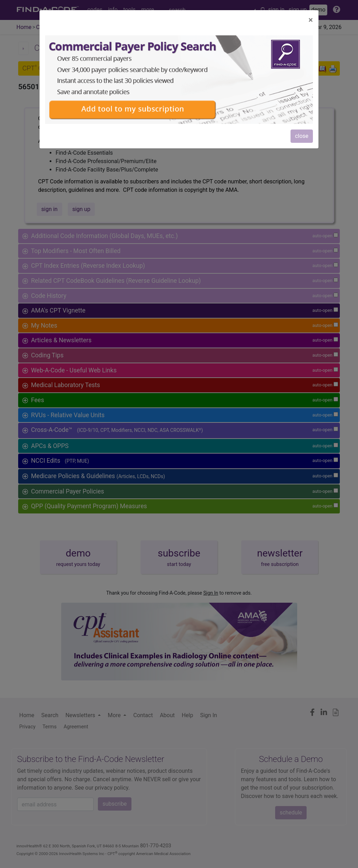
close (302, 136)
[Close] (311, 20)
